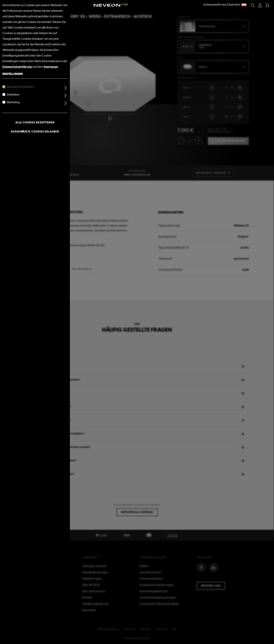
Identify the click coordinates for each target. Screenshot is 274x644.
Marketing (13, 102)
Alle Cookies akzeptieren (35, 122)
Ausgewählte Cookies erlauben (35, 132)
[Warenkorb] (267, 5)
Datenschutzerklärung (17, 67)
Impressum (51, 67)
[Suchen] (253, 5)
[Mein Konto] (260, 5)
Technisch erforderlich (21, 87)
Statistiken (13, 95)
